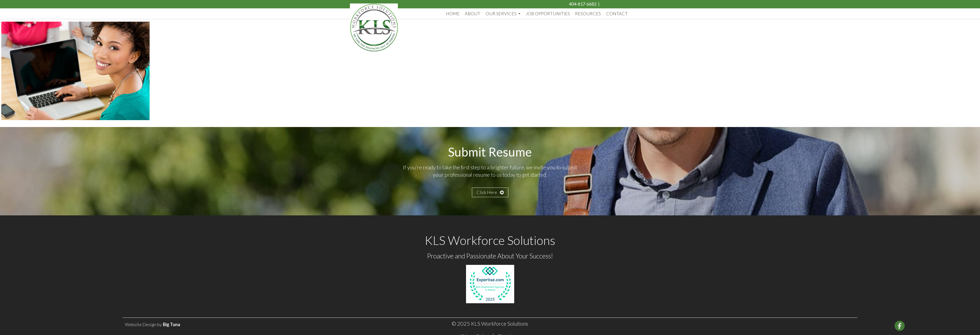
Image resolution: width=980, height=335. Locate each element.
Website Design (141, 324)
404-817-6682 (583, 4)
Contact (617, 14)
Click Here (490, 192)
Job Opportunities (548, 14)
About (473, 14)
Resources (588, 14)
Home (453, 14)
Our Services (503, 14)
